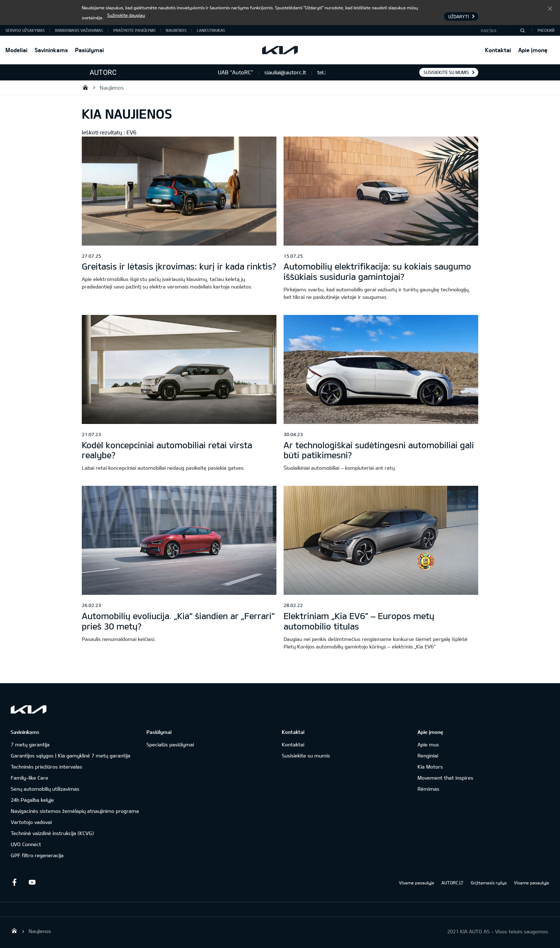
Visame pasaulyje (417, 883)
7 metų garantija (30, 744)
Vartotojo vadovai (31, 822)
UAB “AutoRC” (85, 87)
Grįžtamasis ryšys (489, 883)
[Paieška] (522, 30)
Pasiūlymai (89, 50)
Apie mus (428, 744)
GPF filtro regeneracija (37, 855)
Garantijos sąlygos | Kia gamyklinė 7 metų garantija (71, 756)
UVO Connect (26, 844)
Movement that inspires (445, 778)
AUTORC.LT (452, 883)
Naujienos (176, 30)
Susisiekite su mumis (446, 72)
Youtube (32, 882)
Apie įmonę (533, 50)
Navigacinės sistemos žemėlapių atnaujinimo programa (75, 811)
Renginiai (428, 756)
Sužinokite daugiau (126, 15)
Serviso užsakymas (25, 30)
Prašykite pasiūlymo (134, 30)
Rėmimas (428, 789)
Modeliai (16, 50)
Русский (546, 30)
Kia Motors (430, 767)
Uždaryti (550, 8)
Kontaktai (498, 50)
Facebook (14, 882)
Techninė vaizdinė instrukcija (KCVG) (52, 833)
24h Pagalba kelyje (32, 800)
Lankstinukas (211, 30)
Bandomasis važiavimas (79, 30)
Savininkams (51, 50)
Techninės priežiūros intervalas (46, 767)
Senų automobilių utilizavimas (45, 789)
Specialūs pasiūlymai (170, 744)
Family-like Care (29, 778)
